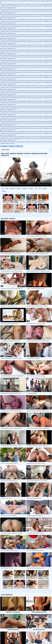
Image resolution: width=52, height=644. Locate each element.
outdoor (4, 191)
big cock (19, 188)
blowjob (25, 188)
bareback (13, 188)
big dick (31, 188)
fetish (7, 188)
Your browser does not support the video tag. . (26, 172)
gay (3, 188)
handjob (45, 188)
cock (36, 188)
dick (40, 188)
